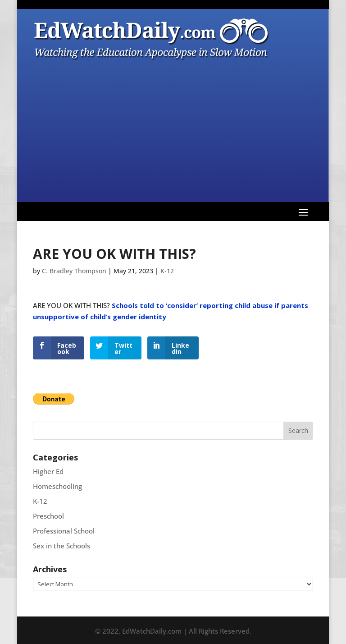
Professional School (64, 531)
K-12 (167, 271)
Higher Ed (48, 471)
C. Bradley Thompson (74, 271)
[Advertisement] (173, 130)
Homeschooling (57, 486)
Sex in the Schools (61, 546)
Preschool (48, 516)
